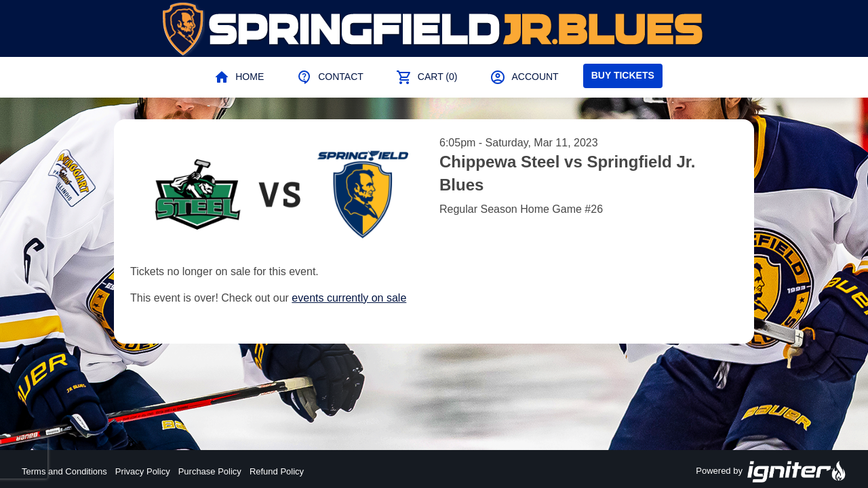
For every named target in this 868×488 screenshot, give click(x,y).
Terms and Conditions (64, 471)
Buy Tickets (623, 75)
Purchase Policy (210, 471)
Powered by (771, 472)
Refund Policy (277, 471)
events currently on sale (349, 298)
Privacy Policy (143, 471)
